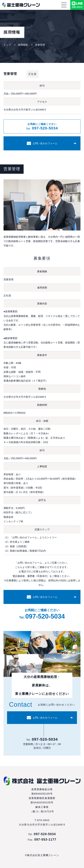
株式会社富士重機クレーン (21, 5)
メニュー (64, 5)
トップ (7, 45)
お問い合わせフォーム (45, 143)
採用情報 (23, 45)
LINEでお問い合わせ (77, 5)
